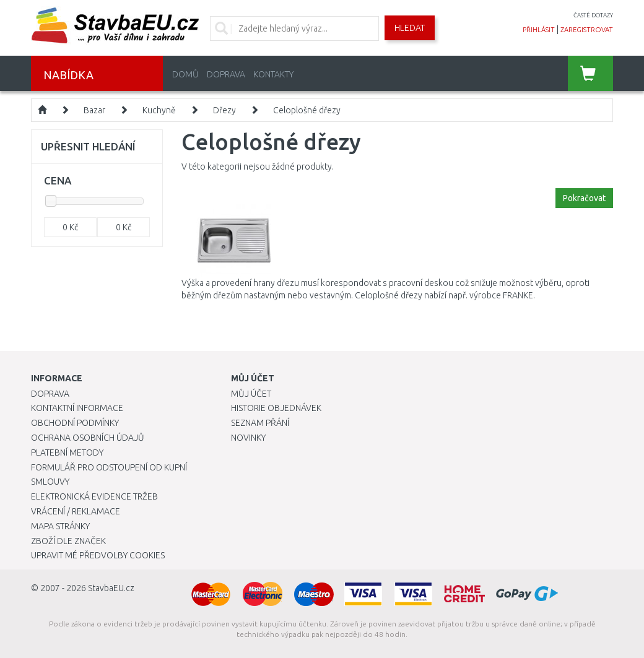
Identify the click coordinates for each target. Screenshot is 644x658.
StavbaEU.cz (111, 588)
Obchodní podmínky (75, 423)
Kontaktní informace (77, 408)
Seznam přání (260, 423)
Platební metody (67, 452)
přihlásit (539, 30)
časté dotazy (593, 15)
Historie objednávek (276, 408)
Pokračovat (584, 198)
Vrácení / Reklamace (76, 511)
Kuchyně (159, 110)
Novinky (248, 438)
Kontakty (273, 74)
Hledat (410, 28)
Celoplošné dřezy (307, 110)
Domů (185, 74)
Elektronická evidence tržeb (94, 496)
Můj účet (251, 394)
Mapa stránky (60, 526)
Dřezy (224, 110)
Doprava (226, 74)
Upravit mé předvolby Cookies (98, 555)
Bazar (94, 110)
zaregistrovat (587, 30)
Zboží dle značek (68, 541)
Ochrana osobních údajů (88, 438)
